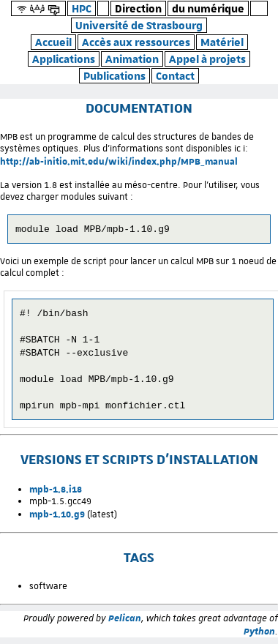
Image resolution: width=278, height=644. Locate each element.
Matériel (222, 42)
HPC (82, 8)
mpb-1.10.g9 (57, 520)
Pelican (125, 624)
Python (259, 637)
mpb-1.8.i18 (56, 495)
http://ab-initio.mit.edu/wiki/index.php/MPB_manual (119, 161)
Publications (114, 76)
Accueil (53, 42)
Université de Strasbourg (139, 25)
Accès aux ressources (136, 42)
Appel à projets (207, 59)
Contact (175, 76)
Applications (64, 59)
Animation (132, 59)
